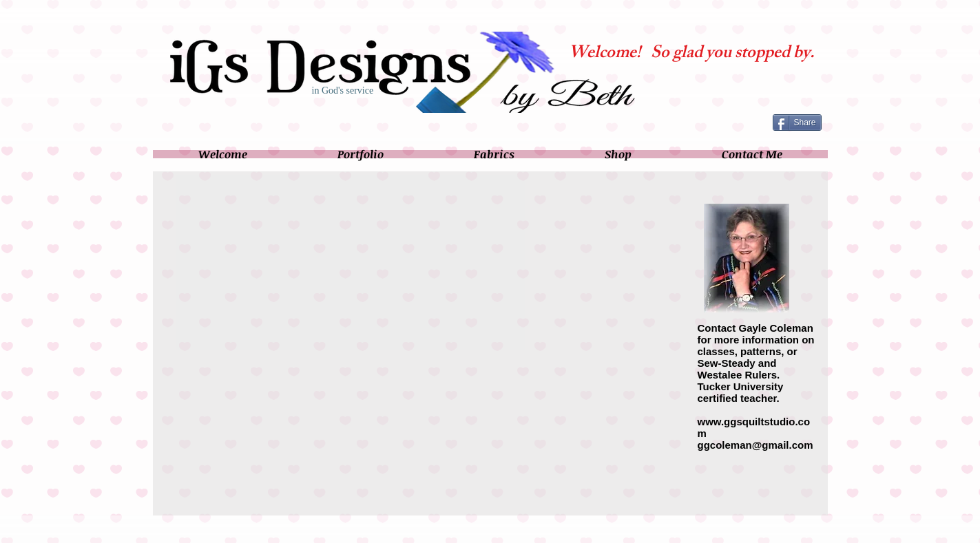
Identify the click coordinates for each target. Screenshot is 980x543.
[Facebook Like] (732, 122)
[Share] (797, 123)
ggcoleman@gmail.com (755, 445)
